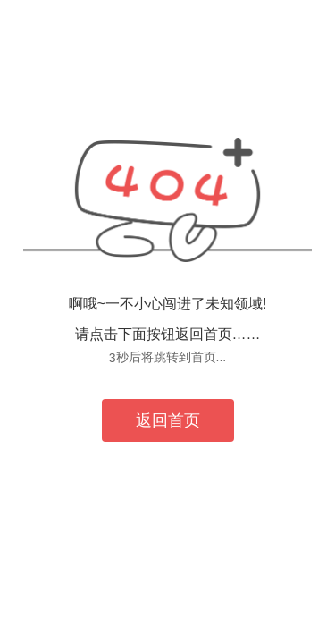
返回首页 (168, 420)
